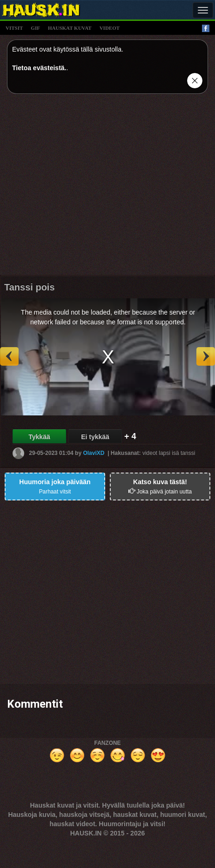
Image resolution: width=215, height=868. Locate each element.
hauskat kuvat (70, 28)
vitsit (14, 28)
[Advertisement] (87, 188)
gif (35, 28)
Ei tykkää (95, 437)
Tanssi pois (30, 287)
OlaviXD (94, 453)
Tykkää (39, 437)
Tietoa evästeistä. (39, 68)
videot (110, 28)
